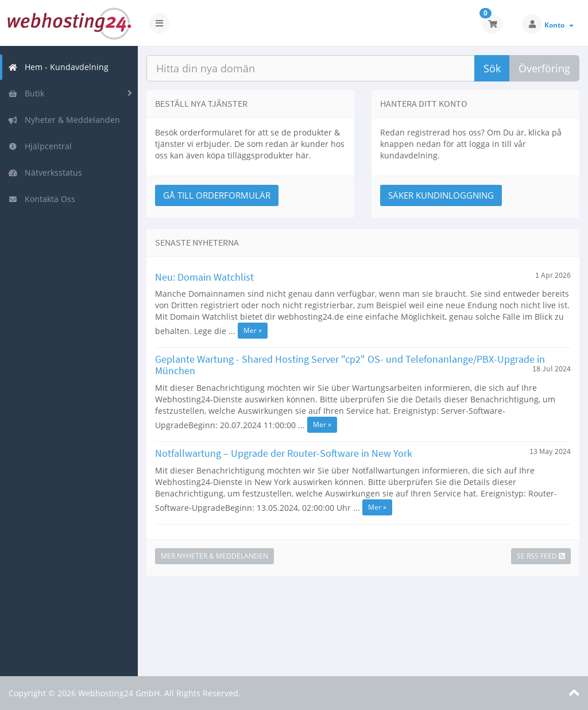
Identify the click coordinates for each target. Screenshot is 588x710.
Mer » (253, 330)
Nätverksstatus (45, 172)
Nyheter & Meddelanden (64, 120)
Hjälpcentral (40, 146)
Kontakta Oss (42, 199)
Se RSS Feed (541, 556)
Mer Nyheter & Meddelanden (214, 556)
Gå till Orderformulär (217, 195)
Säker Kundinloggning (441, 195)
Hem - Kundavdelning (58, 67)
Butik (26, 93)
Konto (559, 25)
